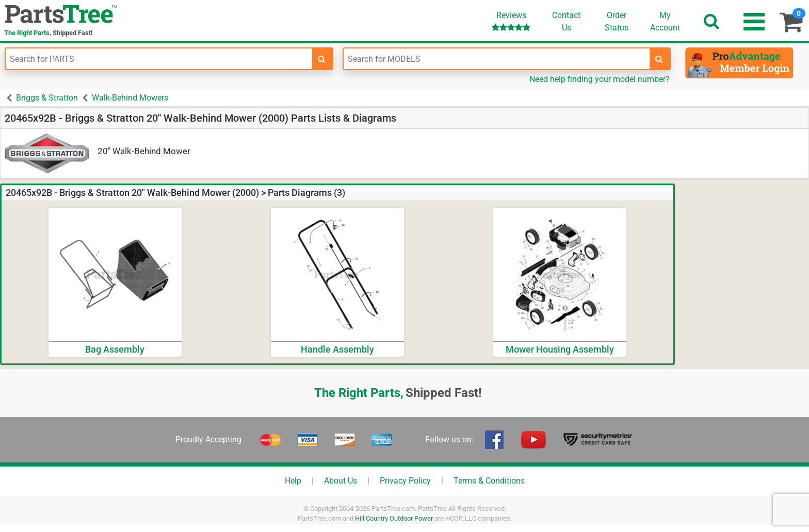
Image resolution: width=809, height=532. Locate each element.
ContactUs (566, 21)
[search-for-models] (659, 59)
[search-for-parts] (322, 59)
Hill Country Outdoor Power (394, 518)
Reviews (511, 21)
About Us (341, 481)
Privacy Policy (405, 481)
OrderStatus (617, 21)
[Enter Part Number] (159, 59)
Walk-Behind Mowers (130, 98)
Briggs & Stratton (47, 98)
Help (293, 481)
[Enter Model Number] (497, 59)
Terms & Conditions (489, 481)
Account (665, 21)
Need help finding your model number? (600, 79)
